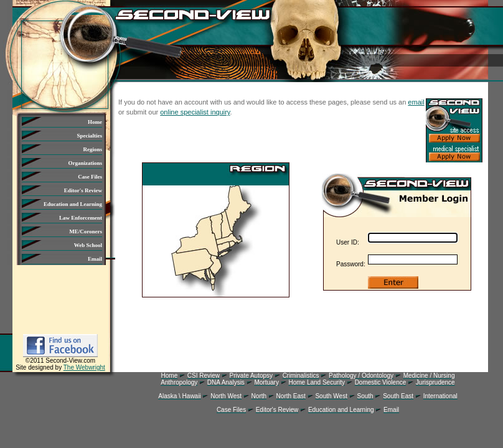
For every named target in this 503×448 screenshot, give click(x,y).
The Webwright (84, 367)
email (416, 102)
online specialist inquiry (195, 112)
